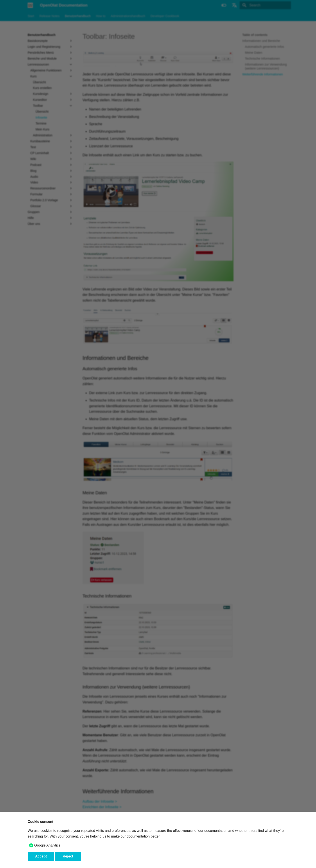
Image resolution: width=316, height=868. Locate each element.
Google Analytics (47, 845)
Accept (41, 856)
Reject (68, 856)
